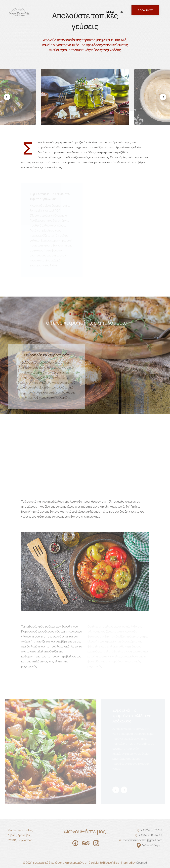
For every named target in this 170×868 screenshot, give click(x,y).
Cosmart (142, 863)
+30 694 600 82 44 (150, 835)
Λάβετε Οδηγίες (152, 845)
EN (121, 12)
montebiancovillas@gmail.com (143, 840)
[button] (10, 97)
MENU (110, 12)
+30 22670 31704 (151, 830)
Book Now (145, 10)
